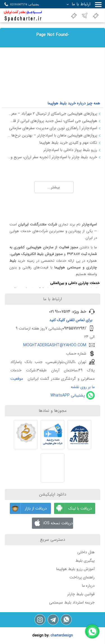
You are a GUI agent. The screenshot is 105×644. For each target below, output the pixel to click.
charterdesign (62, 636)
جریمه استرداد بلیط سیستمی (72, 602)
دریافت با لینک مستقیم (73, 508)
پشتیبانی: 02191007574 (25, 4)
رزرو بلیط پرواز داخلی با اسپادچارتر (70, 150)
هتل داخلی (86, 552)
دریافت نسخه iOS (52, 523)
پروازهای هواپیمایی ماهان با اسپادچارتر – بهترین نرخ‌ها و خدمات (52, 135)
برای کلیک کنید (71, 320)
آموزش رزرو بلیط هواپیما (75, 569)
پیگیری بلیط (85, 561)
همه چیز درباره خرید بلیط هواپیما (74, 103)
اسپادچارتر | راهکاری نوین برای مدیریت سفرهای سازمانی (53, 128)
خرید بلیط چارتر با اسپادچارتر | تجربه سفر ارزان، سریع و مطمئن (52, 157)
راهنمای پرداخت (82, 577)
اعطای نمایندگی (75, 15)
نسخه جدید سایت (86, 15)
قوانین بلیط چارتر (81, 594)
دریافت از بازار (28, 508)
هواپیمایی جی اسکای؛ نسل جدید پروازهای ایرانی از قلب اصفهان (52, 121)
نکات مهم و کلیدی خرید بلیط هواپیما (68, 143)
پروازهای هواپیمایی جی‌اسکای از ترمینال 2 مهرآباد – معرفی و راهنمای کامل (52, 114)
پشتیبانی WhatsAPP (68, 395)
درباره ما (88, 586)
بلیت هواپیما (97, 15)
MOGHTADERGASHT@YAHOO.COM (55, 345)
